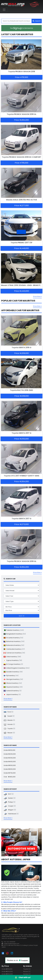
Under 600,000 (10, 769)
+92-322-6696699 (9, 942)
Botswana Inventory (14, 645)
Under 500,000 (10, 765)
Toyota (9, 729)
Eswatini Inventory (13, 672)
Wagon (10, 810)
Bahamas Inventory (14, 641)
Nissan (9, 733)
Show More (37, 296)
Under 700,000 (10, 773)
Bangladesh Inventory (15, 634)
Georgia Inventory (13, 679)
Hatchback (11, 814)
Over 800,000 (10, 777)
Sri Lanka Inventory (13, 638)
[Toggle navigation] (4, 10)
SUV (9, 794)
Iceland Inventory (13, 691)
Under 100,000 (9, 750)
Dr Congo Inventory (13, 664)
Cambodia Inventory (14, 649)
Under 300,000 (10, 758)
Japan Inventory (12, 694)
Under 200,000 (10, 754)
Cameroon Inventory (14, 653)
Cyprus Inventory (13, 660)
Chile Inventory (12, 657)
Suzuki (9, 716)
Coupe (10, 806)
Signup (21, 28)
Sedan (10, 798)
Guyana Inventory (13, 687)
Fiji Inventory (11, 676)
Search (37, 21)
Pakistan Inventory (14, 630)
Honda (9, 724)
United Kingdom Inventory (17, 668)
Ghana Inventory (13, 683)
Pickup (9, 802)
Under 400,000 (10, 762)
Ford (8, 712)
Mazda (9, 720)
